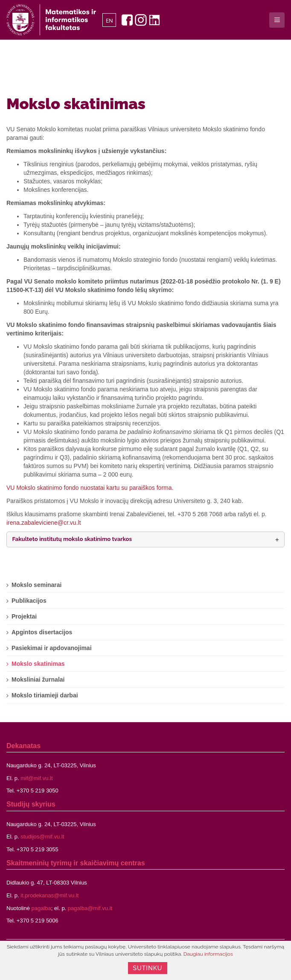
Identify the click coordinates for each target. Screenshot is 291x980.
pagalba (41, 908)
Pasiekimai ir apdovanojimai (52, 648)
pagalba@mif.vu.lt (90, 908)
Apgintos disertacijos (42, 632)
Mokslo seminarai (37, 585)
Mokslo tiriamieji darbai (45, 695)
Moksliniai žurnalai (38, 679)
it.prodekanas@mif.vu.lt (49, 895)
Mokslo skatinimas (76, 104)
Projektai (24, 616)
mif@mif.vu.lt (36, 778)
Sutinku (148, 968)
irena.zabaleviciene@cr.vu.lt (44, 523)
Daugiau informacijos (208, 954)
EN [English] (109, 21)
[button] (145, 539)
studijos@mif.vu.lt (42, 837)
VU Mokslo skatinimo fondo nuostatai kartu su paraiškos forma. (90, 488)
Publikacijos (29, 601)
